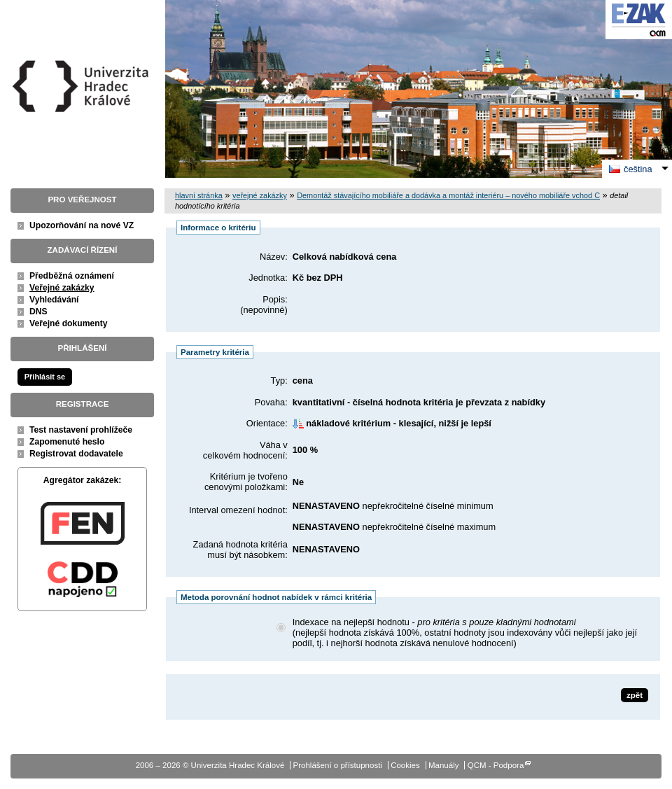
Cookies (405, 765)
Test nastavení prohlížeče (81, 430)
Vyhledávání (54, 300)
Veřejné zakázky (62, 288)
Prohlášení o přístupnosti (338, 765)
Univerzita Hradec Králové (82, 111)
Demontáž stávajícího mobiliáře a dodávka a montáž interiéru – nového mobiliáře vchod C (448, 195)
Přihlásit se (45, 377)
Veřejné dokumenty (68, 323)
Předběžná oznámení (72, 276)
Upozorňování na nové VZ (82, 225)
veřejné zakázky (260, 195)
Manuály (444, 765)
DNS (38, 312)
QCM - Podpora (496, 765)
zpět (635, 695)
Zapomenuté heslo (67, 442)
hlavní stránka (199, 195)
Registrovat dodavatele (76, 454)
